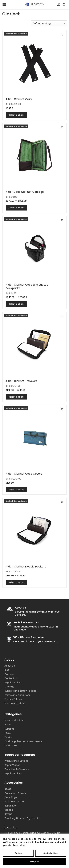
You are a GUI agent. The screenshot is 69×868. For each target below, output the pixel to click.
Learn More (19, 845)
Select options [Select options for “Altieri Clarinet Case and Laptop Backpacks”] (17, 304)
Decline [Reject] (18, 853)
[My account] (59, 4)
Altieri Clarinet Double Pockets (26, 566)
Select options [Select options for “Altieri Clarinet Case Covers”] (17, 490)
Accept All (35, 862)
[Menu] (4, 5)
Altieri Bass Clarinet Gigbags (25, 192)
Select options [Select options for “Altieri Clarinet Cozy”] (17, 115)
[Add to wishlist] (62, 35)
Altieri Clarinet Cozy (19, 99)
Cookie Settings (51, 853)
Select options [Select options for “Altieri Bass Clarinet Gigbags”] (17, 208)
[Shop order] (49, 23)
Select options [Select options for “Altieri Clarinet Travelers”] (17, 397)
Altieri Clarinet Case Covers (24, 474)
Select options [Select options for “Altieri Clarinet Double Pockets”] (17, 582)
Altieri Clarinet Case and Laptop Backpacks (27, 286)
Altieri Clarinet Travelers (22, 381)
